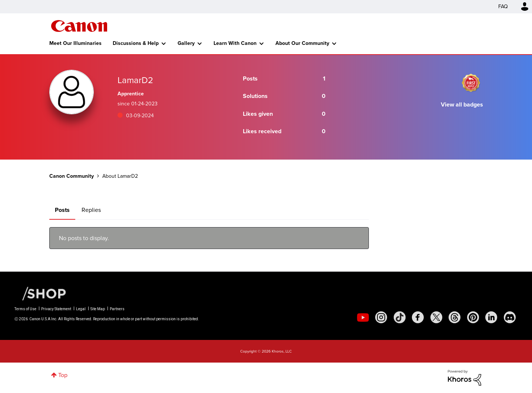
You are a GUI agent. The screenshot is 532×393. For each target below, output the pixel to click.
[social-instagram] (381, 317)
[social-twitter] (436, 317)
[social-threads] (455, 317)
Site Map (98, 309)
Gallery (186, 43)
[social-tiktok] (400, 317)
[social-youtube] (363, 317)
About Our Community (302, 43)
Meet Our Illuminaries (75, 43)
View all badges (462, 104)
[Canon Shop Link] (40, 293)
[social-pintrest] (473, 317)
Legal (81, 309)
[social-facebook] (418, 317)
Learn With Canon (235, 43)
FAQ (503, 6)
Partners (117, 309)
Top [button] (63, 375)
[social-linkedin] (491, 317)
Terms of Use (25, 309)
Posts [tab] (62, 210)
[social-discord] (510, 317)
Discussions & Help (136, 43)
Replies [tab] (91, 210)
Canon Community (79, 26)
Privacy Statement (56, 309)
